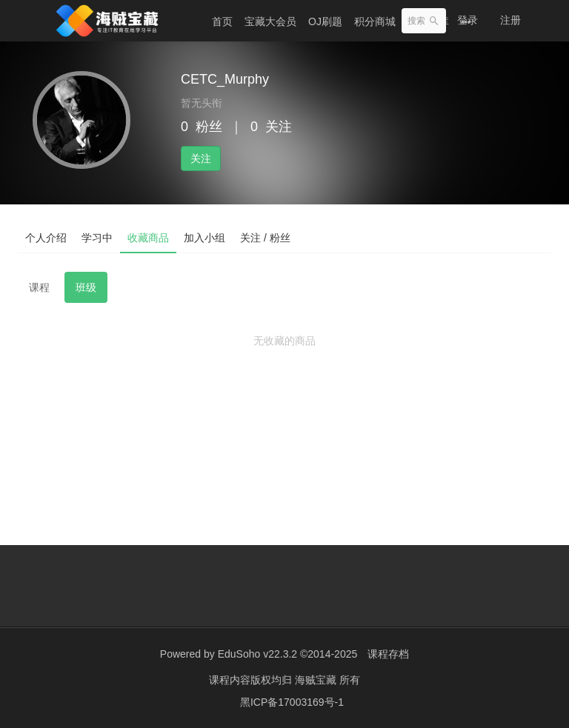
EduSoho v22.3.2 (257, 654)
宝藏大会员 (270, 21)
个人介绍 (46, 238)
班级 (86, 287)
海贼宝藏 (317, 680)
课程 (39, 287)
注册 (510, 20)
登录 (467, 20)
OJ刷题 (325, 21)
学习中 (97, 238)
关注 (201, 158)
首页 (222, 21)
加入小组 (204, 238)
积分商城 (375, 21)
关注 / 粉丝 (265, 238)
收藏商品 (148, 238)
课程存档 (388, 654)
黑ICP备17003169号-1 (292, 702)
